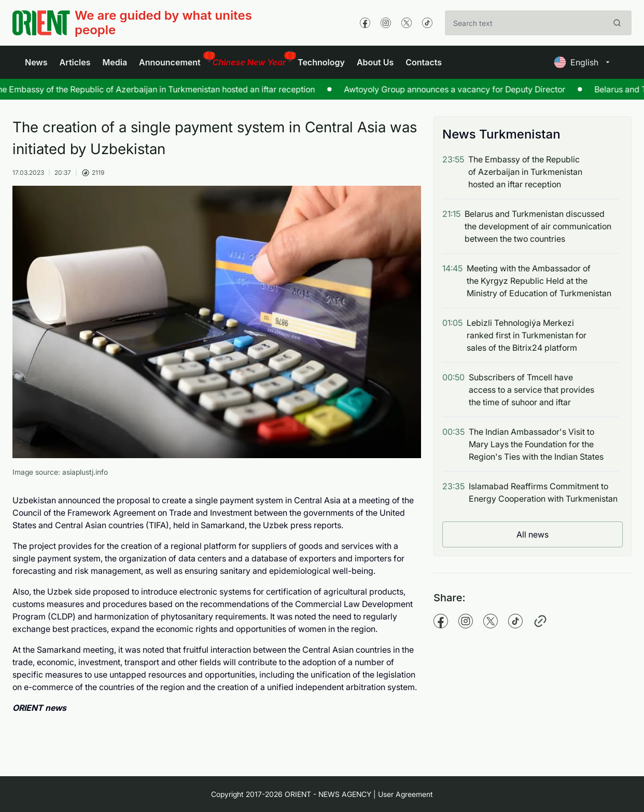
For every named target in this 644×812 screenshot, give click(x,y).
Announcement (170, 62)
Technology (321, 62)
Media (115, 62)
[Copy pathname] (540, 621)
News (36, 62)
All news (533, 534)
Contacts (424, 62)
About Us (375, 62)
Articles (75, 62)
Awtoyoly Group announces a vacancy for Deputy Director (447, 89)
